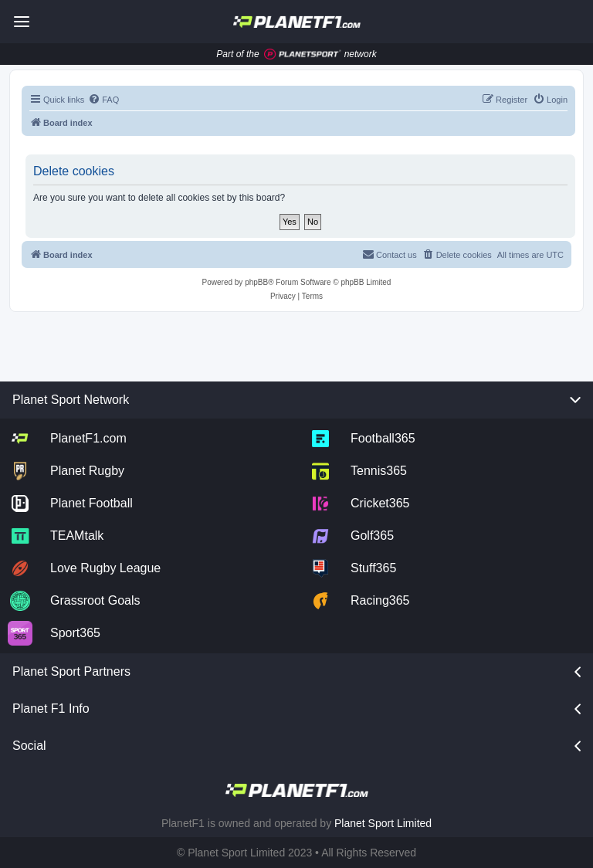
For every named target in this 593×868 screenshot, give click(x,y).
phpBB (256, 282)
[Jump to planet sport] (303, 54)
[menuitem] (103, 100)
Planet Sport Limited (383, 823)
